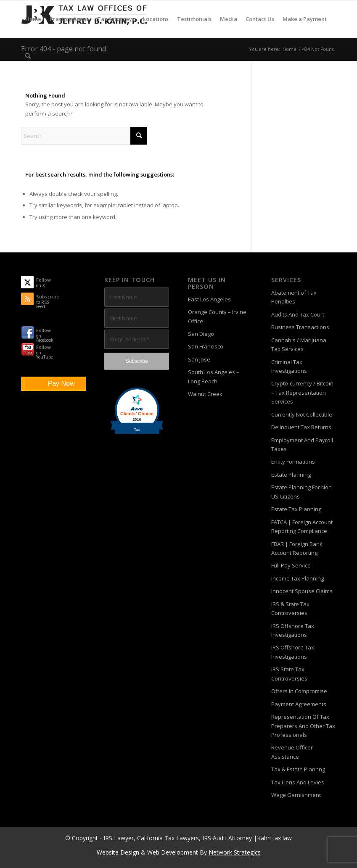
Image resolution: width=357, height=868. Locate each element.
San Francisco (206, 346)
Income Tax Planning (297, 578)
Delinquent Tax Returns (301, 427)
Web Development (173, 852)
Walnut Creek (205, 394)
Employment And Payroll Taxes (302, 445)
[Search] (28, 56)
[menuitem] (33, 19)
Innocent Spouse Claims (302, 591)
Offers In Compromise (299, 691)
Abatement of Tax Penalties (294, 297)
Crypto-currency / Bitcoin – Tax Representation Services (302, 392)
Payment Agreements (299, 704)
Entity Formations (293, 462)
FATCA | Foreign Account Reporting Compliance (302, 526)
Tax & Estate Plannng (298, 769)
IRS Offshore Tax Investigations (293, 630)
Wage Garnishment (296, 795)
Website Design (118, 852)
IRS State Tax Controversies (289, 674)
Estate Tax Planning (296, 509)
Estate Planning (291, 475)
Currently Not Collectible (302, 414)
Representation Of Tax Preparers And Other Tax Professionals (303, 726)
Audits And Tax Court (298, 314)
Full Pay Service (291, 565)
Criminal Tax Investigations (289, 366)
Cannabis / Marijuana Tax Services (299, 344)
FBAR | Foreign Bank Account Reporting (297, 548)
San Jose (199, 359)
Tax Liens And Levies (298, 782)
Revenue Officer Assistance (292, 752)
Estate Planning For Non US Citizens (301, 492)
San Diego (201, 334)
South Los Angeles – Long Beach (214, 376)
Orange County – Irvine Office (217, 316)
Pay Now (61, 384)
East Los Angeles (209, 299)
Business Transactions (300, 327)
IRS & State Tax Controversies (290, 608)
